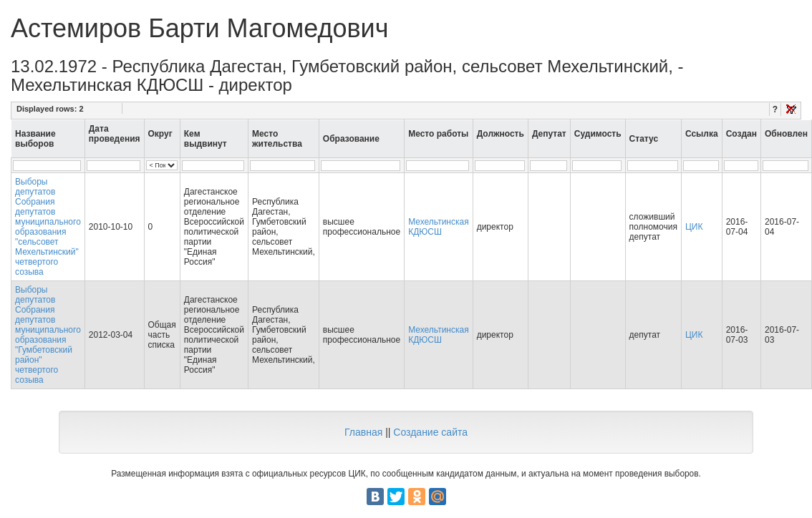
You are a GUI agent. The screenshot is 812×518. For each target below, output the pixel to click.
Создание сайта (430, 432)
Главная (363, 432)
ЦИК (694, 227)
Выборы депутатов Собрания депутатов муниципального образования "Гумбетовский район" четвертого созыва (48, 335)
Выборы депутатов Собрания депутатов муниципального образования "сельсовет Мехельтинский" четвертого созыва (48, 227)
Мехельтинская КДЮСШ (439, 227)
